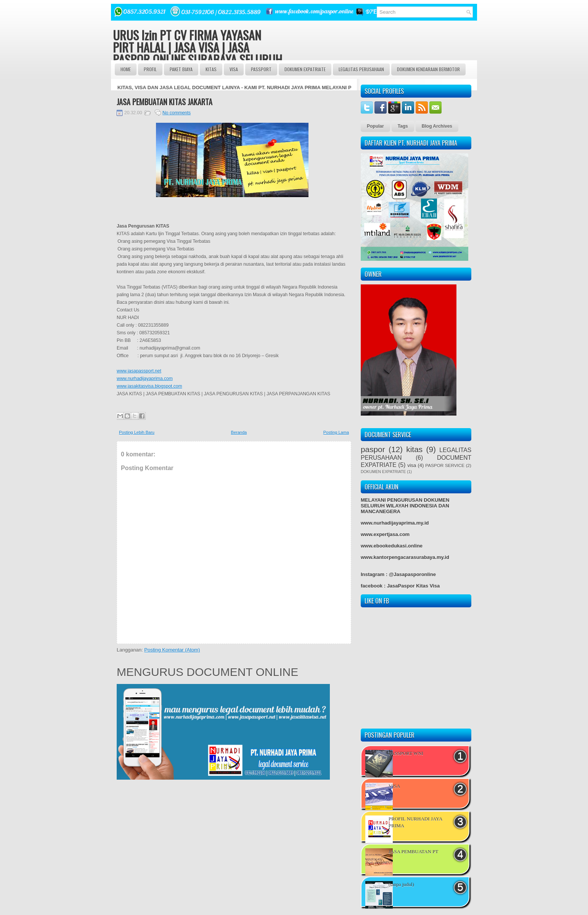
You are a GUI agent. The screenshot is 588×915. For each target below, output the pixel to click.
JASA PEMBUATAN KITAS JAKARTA (165, 102)
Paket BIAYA (181, 69)
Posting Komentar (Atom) (172, 650)
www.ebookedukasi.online (392, 546)
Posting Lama (336, 432)
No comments (177, 113)
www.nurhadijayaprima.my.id (395, 523)
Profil (150, 69)
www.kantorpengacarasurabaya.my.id (405, 557)
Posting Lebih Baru (137, 432)
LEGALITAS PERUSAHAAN (361, 69)
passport (261, 69)
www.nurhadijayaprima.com (145, 379)
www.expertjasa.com (385, 534)
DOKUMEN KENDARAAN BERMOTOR (428, 69)
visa (412, 465)
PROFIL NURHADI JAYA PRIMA (415, 822)
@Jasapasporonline (412, 574)
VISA (234, 69)
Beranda (239, 432)
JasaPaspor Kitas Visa (414, 586)
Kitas (211, 69)
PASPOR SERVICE (445, 465)
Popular (375, 126)
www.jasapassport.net (139, 371)
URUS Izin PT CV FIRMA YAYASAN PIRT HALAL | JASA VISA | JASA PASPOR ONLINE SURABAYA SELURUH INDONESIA (198, 53)
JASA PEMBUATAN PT (413, 852)
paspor (373, 449)
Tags (403, 126)
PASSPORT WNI (406, 753)
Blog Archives (437, 126)
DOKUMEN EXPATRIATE (305, 69)
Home (126, 69)
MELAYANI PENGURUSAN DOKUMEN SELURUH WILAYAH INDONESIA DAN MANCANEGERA (405, 506)
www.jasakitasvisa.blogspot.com (149, 386)
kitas (414, 449)
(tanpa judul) (401, 884)
